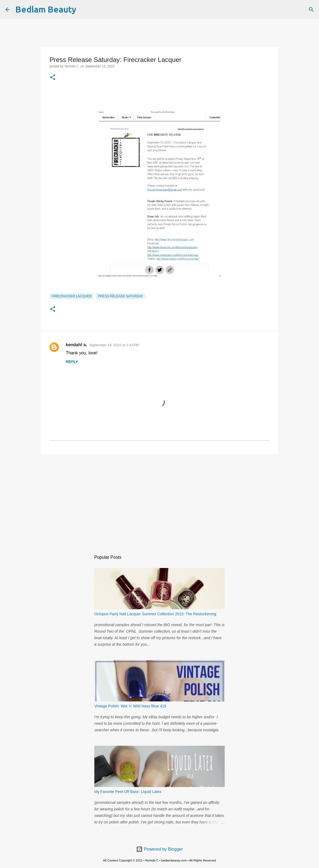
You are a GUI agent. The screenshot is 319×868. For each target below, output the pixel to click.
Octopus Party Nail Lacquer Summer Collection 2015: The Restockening (155, 614)
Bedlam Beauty (46, 9)
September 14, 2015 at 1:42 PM (114, 345)
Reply (72, 362)
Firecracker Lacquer (72, 296)
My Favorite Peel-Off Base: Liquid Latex (128, 792)
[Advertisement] (159, 500)
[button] (53, 78)
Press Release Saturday (121, 296)
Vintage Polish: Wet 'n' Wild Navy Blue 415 (130, 706)
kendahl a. (76, 345)
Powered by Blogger (160, 849)
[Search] (84, 10)
